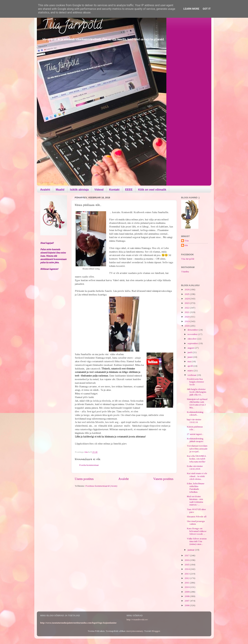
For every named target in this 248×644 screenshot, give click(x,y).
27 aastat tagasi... (195, 434)
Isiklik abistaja (79, 190)
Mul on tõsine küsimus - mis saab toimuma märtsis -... (195, 501)
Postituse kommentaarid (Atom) (101, 486)
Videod (99, 190)
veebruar (192, 375)
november (193, 334)
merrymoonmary (135, 631)
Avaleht (45, 190)
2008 (187, 596)
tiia (186, 245)
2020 (187, 317)
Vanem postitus (163, 479)
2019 (187, 321)
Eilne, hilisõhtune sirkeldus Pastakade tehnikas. (196, 488)
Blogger (156, 631)
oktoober (192, 339)
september (193, 343)
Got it (207, 9)
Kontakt (114, 190)
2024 (187, 299)
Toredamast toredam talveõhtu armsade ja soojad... (197, 449)
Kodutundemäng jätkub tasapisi (195, 440)
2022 (187, 308)
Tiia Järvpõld (72, 26)
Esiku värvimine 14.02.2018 (195, 467)
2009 (187, 592)
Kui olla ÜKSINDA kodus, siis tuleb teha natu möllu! (196, 459)
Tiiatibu (185, 272)
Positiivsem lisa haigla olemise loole (195, 382)
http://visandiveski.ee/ (137, 619)
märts (191, 371)
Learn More (191, 9)
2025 (187, 294)
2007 (187, 601)
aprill (190, 366)
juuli (190, 352)
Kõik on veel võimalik (152, 190)
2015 (187, 565)
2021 (187, 312)
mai (190, 361)
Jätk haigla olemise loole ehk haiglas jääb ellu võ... (197, 392)
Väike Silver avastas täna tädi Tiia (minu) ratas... (197, 541)
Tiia (187, 241)
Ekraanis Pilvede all (197, 517)
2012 (187, 578)
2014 (187, 569)
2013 (187, 574)
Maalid (60, 190)
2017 (187, 555)
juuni (190, 357)
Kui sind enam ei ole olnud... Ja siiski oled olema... (197, 476)
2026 (187, 289)
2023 (187, 303)
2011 (187, 583)
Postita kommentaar (89, 465)
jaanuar (191, 550)
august (191, 348)
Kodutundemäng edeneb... (195, 413)
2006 (187, 605)
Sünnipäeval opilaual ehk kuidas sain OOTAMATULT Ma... (197, 403)
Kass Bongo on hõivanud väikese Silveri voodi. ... (197, 531)
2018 (187, 326)
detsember (193, 330)
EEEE (129, 190)
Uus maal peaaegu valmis (196, 523)
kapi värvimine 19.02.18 (194, 421)
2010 (187, 587)
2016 (187, 560)
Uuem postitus (84, 479)
